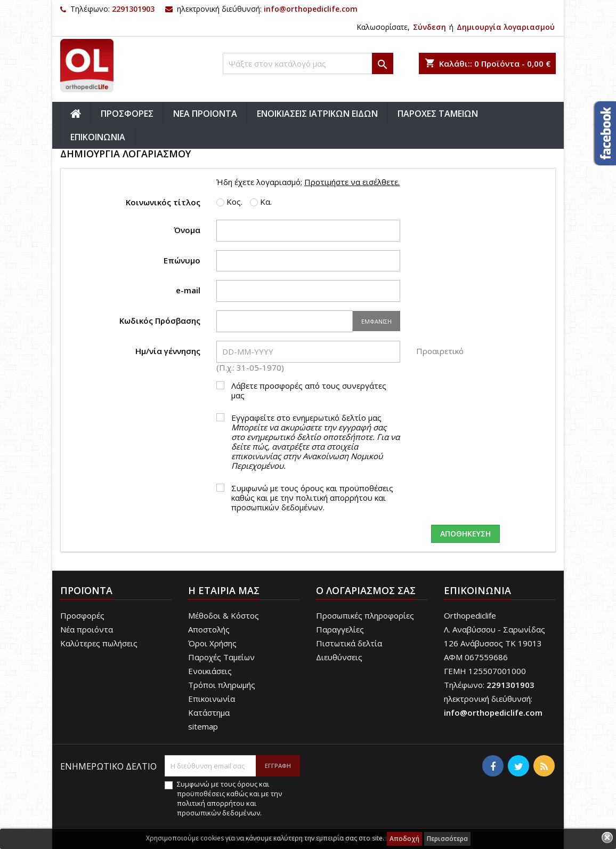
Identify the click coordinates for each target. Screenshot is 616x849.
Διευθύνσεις (339, 657)
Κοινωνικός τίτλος (163, 202)
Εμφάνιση (376, 321)
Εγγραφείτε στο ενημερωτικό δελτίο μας (315, 442)
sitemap (203, 726)
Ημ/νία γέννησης (168, 351)
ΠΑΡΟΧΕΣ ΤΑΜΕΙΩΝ (438, 114)
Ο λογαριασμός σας (366, 590)
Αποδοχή (404, 839)
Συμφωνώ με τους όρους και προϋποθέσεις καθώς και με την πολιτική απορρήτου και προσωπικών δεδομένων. (312, 498)
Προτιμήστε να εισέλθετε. (352, 182)
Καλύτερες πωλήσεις (99, 643)
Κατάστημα (209, 712)
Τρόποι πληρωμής (222, 685)
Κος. (229, 202)
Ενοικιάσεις (210, 671)
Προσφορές (82, 615)
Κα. (261, 202)
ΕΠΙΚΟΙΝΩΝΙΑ (98, 137)
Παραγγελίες (340, 629)
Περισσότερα (447, 839)
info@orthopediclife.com (311, 9)
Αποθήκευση (465, 534)
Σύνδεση (429, 27)
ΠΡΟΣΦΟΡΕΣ (127, 114)
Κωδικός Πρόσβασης (160, 320)
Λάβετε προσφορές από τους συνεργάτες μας (309, 390)
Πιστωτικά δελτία (349, 643)
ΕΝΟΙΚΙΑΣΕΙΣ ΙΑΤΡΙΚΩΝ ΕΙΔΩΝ (317, 114)
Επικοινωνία (212, 699)
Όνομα (187, 230)
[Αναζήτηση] (308, 63)
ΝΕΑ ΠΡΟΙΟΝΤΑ (205, 114)
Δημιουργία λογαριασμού (506, 27)
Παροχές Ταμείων (221, 657)
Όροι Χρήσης (212, 643)
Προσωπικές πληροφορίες (365, 615)
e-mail (188, 290)
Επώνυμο (182, 260)
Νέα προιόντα (87, 629)
